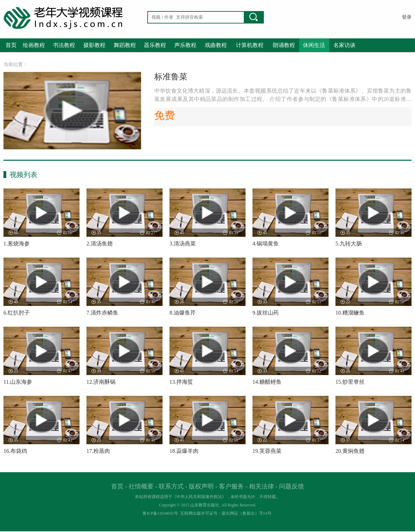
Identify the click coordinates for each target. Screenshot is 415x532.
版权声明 (201, 486)
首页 (11, 45)
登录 (407, 17)
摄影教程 (94, 45)
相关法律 (261, 486)
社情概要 (141, 486)
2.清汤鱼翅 (100, 244)
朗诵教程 (284, 45)
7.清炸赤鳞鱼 (102, 313)
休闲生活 (314, 45)
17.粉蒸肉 (98, 451)
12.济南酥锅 (101, 382)
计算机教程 (250, 45)
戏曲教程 (216, 45)
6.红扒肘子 (17, 313)
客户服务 (231, 486)
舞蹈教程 (125, 45)
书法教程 (64, 45)
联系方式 (171, 486)
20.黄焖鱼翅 (350, 451)
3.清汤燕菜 (183, 244)
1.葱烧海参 (17, 244)
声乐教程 (185, 45)
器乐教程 (155, 45)
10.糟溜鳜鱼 (350, 313)
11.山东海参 (18, 382)
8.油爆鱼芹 (183, 313)
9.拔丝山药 (266, 313)
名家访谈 (344, 45)
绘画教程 (34, 45)
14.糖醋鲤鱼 (267, 382)
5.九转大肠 (349, 244)
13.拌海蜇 (181, 382)
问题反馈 (292, 486)
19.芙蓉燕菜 (267, 451)
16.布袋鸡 (15, 451)
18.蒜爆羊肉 (184, 451)
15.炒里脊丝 (350, 382)
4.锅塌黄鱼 (266, 244)
